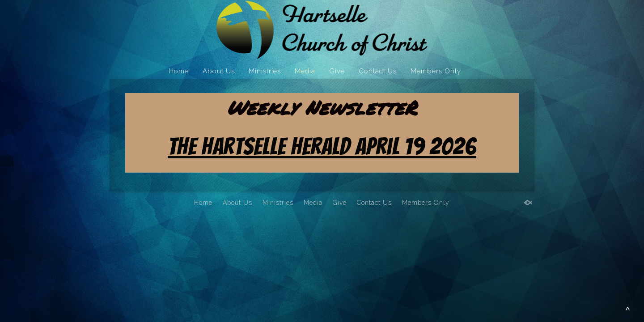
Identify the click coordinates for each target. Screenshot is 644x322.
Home (179, 71)
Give (337, 71)
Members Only (436, 71)
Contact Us (378, 71)
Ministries (265, 71)
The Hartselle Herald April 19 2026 (322, 146)
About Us (219, 71)
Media (305, 71)
